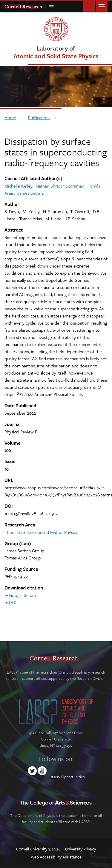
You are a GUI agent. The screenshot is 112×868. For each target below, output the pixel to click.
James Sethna (30, 193)
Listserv (54, 777)
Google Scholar (24, 595)
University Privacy (80, 849)
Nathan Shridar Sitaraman (60, 186)
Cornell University (32, 849)
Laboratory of (56, 52)
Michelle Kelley (18, 186)
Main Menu (102, 6)
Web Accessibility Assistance (56, 857)
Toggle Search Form (89, 6)
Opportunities (73, 777)
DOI (13, 602)
